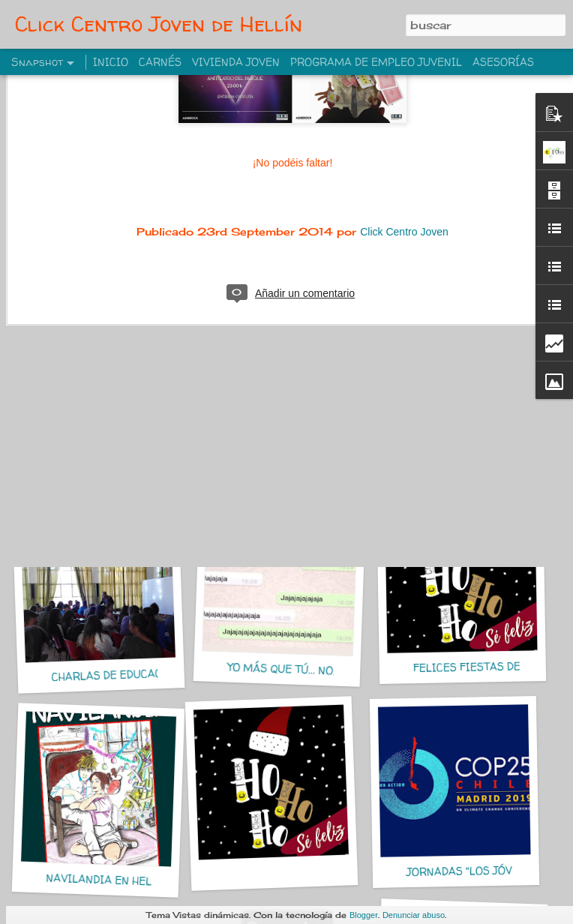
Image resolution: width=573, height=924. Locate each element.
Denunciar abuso (414, 915)
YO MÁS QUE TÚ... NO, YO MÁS (303, 670)
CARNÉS (160, 62)
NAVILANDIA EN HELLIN (108, 880)
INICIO (111, 62)
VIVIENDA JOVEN (236, 62)
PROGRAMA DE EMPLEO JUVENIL (376, 62)
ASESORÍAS (503, 62)
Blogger (364, 915)
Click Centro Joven (404, 133)
